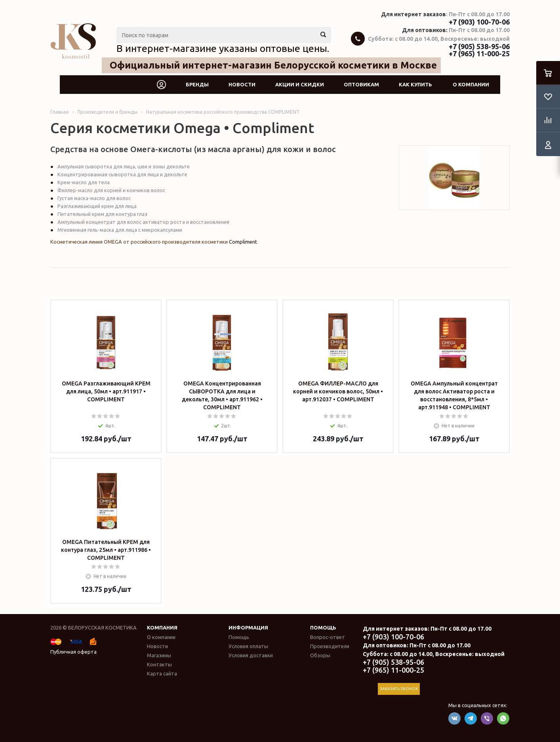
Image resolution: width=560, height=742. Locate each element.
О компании (471, 84)
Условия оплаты (248, 646)
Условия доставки (251, 655)
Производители (330, 646)
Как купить (415, 84)
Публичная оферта (73, 652)
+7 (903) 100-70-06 (479, 22)
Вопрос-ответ (328, 637)
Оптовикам (361, 84)
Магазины (159, 655)
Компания (162, 628)
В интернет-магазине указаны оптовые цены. (223, 48)
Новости (242, 84)
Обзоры (320, 655)
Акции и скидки (300, 84)
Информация (248, 628)
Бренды (197, 84)
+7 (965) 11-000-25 (479, 53)
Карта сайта (162, 673)
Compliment (243, 242)
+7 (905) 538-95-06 (479, 46)
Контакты (159, 664)
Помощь (323, 628)
